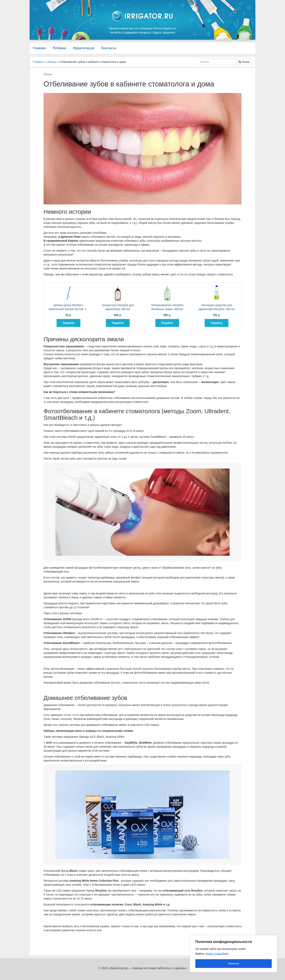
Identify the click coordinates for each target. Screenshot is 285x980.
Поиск (244, 62)
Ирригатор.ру (84, 48)
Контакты (109, 48)
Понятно (233, 964)
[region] (234, 954)
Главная (39, 48)
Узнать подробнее (217, 954)
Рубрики (59, 48)
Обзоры (48, 74)
